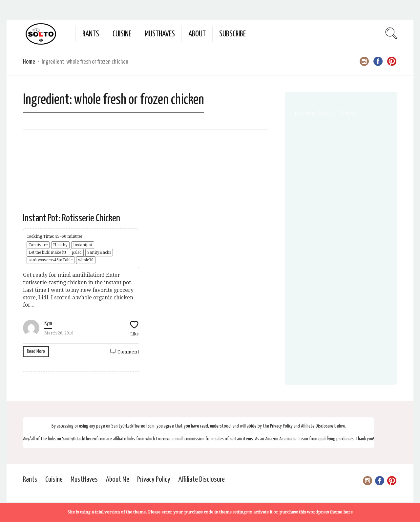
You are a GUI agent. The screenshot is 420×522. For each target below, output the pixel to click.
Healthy (60, 245)
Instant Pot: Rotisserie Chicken (72, 218)
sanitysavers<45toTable (51, 260)
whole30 (86, 260)
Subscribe (232, 34)
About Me (117, 480)
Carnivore (38, 245)
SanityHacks (99, 252)
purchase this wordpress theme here (316, 512)
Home (29, 62)
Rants (91, 34)
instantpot (83, 245)
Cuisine (122, 34)
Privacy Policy (154, 480)
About (197, 34)
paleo (77, 252)
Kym (48, 323)
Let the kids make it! (47, 252)
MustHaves (160, 34)
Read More (36, 351)
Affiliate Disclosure (201, 480)
